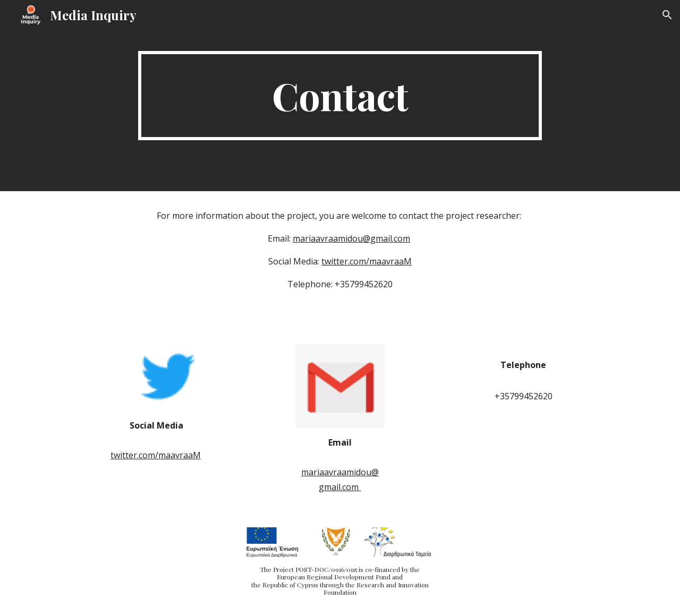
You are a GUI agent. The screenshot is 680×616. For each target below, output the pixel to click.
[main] (340, 96)
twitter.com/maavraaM (367, 261)
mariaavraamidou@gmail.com (351, 238)
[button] (667, 15)
